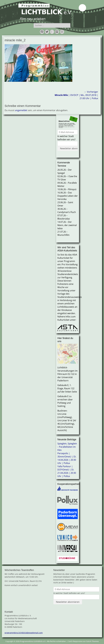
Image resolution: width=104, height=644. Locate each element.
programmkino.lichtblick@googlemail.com (24, 633)
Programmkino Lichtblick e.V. (33, 641)
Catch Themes (92, 641)
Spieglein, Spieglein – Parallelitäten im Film (67, 447)
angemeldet (21, 110)
